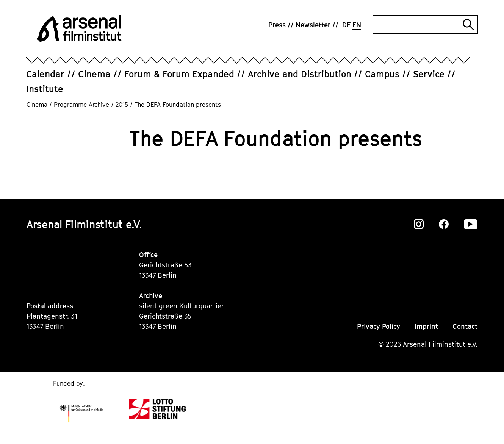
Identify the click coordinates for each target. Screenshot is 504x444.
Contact (465, 326)
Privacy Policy (379, 326)
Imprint (426, 326)
